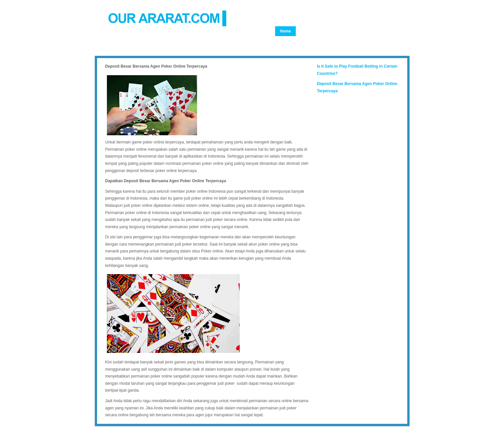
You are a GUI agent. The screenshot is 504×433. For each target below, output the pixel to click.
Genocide (310, 31)
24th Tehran (355, 41)
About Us (337, 31)
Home (285, 31)
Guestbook (341, 51)
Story (379, 31)
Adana (315, 51)
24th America (322, 41)
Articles (383, 41)
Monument (290, 41)
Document (290, 51)
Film (360, 31)
